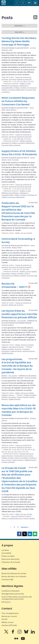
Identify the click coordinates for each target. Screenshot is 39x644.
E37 (32, 81)
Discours (11, 395)
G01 (3, 452)
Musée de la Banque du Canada (14, 573)
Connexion (7, 579)
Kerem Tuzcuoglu (13, 160)
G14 (9, 452)
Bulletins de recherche (16, 305)
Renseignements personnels (13, 594)
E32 (30, 189)
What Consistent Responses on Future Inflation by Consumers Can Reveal (18, 101)
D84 (22, 139)
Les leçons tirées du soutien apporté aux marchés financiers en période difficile (19, 314)
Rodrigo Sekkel (17, 248)
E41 (26, 450)
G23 (19, 452)
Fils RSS (4, 619)
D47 (18, 450)
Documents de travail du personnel (20, 187)
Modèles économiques (9, 397)
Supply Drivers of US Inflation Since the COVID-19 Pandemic (19, 153)
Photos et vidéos (8, 556)
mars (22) (19, 32)
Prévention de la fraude (11, 562)
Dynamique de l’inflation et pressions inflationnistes (18, 143)
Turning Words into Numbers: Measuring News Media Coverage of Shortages (19, 41)
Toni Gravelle (22, 321)
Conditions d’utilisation (11, 591)
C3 (15, 189)
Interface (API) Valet (9, 625)
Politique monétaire (20, 88)
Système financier (16, 351)
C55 (18, 81)
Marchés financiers (29, 351)
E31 (30, 139)
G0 (34, 450)
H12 (27, 452)
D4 (15, 450)
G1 (6, 452)
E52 (24, 269)
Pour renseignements (10, 613)
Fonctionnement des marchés (23, 456)
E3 (29, 81)
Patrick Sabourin (11, 110)
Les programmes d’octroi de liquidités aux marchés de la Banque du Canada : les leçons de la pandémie (17, 366)
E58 (28, 269)
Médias (18, 233)
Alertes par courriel (9, 616)
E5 (21, 269)
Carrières (5, 550)
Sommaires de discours (16, 347)
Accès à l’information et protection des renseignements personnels (17, 598)
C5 (15, 81)
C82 (25, 81)
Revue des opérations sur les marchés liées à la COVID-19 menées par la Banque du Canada (19, 410)
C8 (21, 81)
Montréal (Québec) (8, 325)
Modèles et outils (25, 84)
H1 (24, 452)
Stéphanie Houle (7, 50)
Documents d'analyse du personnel (20, 79)
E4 (15, 269)
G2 (12, 452)
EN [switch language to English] (29, 3)
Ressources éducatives (11, 559)
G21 (15, 452)
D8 (15, 139)
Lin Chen (33, 48)
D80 (18, 139)
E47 (18, 269)
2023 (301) (19, 26)
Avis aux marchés (26, 233)
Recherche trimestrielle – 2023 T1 (14, 285)
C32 (18, 189)
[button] (19, 534)
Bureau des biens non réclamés (14, 576)
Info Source (6, 602)
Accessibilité (6, 553)
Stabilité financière (7, 353)
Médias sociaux (8, 622)
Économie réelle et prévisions (11, 145)
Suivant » (25, 527)
